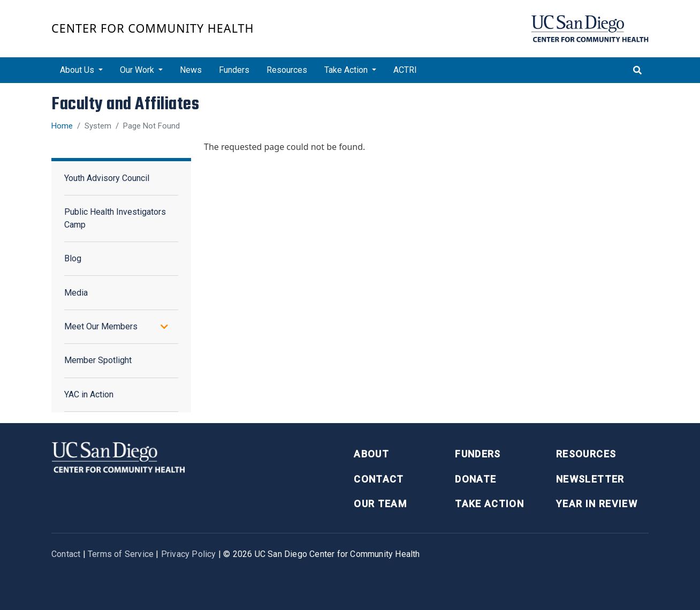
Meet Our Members (101, 326)
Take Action (489, 504)
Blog (73, 258)
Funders (234, 70)
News (191, 70)
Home (62, 126)
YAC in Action (89, 394)
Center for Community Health (153, 28)
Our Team (380, 504)
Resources (287, 70)
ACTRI (405, 70)
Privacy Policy (189, 554)
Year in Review (597, 504)
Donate (475, 479)
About (371, 454)
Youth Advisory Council (107, 178)
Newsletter (590, 479)
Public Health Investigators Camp (115, 218)
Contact (379, 479)
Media (76, 293)
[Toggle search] (637, 70)
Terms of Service (121, 554)
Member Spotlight (98, 360)
